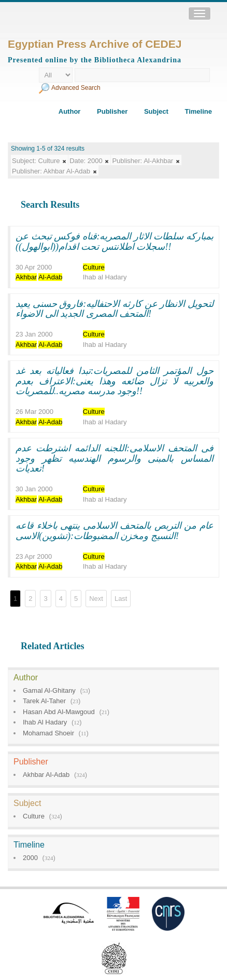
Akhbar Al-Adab (46, 775)
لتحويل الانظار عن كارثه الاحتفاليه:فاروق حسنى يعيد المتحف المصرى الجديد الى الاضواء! (115, 309)
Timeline (198, 111)
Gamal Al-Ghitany (49, 690)
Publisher (112, 111)
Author (70, 111)
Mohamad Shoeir (48, 733)
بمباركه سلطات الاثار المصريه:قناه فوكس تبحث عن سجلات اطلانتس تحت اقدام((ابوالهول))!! (115, 241)
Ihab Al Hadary (45, 722)
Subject (156, 111)
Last (121, 599)
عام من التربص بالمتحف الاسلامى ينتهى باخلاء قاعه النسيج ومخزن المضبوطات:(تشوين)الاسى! (115, 531)
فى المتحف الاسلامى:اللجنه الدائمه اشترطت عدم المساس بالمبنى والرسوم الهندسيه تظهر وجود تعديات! (115, 458)
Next (96, 599)
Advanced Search (76, 88)
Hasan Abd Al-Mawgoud (59, 712)
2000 (30, 858)
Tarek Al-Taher (44, 701)
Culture (34, 816)
